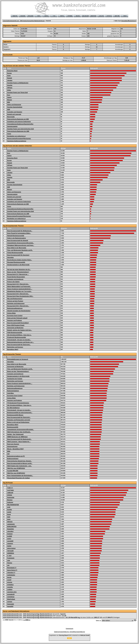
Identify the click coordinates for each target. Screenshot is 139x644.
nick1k (9, 512)
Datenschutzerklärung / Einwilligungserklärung (69, 632)
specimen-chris (12, 592)
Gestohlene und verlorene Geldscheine (19, 122)
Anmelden (125, 21)
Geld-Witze (10, 393)
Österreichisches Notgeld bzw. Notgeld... (19, 461)
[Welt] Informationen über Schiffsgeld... (19, 432)
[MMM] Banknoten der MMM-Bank (17, 437)
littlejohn (10, 522)
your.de (27, 620)
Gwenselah (11, 604)
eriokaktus (10, 585)
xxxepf (9, 580)
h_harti (9, 556)
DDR (9, 109)
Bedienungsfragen (13, 459)
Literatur (10, 80)
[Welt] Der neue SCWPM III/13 (16, 473)
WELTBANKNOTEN (13, 505)
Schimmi (10, 534)
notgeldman (11, 597)
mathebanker (11, 575)
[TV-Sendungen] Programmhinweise (18, 403)
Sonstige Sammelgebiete (15, 107)
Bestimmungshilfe (13, 427)
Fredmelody (11, 558)
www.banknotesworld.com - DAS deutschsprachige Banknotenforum (24, 21)
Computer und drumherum (15, 279)
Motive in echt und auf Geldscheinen (18, 422)
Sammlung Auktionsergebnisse (17, 141)
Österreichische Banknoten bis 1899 (18, 131)
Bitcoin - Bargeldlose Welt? (15, 449)
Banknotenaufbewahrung (15, 308)
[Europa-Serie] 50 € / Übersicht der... (18, 306)
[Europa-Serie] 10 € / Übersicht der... (18, 284)
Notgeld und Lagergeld (14, 114)
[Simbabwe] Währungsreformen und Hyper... (21, 245)
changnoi (10, 543)
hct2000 (10, 536)
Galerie (9, 97)
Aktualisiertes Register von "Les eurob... (19, 291)
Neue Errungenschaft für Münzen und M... (20, 463)
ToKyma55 (10, 551)
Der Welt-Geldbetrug (13, 408)
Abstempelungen (12, 446)
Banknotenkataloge (13, 391)
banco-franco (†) (12, 570)
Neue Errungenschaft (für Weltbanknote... (20, 231)
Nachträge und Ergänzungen (16, 303)
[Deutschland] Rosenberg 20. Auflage (18, 478)
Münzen (10, 100)
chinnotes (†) (11, 572)
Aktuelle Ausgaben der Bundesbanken (19, 311)
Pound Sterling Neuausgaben (16, 277)
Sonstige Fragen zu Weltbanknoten (18, 83)
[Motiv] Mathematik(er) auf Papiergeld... (19, 286)
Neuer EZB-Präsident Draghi (16, 325)
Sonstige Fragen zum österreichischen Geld (20, 129)
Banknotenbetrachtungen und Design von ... (21, 342)
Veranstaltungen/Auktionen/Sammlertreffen (20, 124)
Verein (9, 134)
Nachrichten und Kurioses (15, 347)
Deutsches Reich (12, 71)
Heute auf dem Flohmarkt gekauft (17, 318)
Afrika (9, 90)
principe (10, 582)
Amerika (10, 85)
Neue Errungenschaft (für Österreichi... (19, 345)
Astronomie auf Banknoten (15, 328)
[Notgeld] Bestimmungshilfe (16, 236)
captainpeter (11, 524)
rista (8, 560)
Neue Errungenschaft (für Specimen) (18, 255)
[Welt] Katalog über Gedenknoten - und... (19, 466)
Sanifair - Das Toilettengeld (15, 434)
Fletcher (10, 563)
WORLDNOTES (12, 526)
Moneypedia (11, 117)
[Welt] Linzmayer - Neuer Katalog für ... (19, 442)
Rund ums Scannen (13, 444)
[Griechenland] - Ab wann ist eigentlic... (19, 340)
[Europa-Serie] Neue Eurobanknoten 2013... (20, 296)
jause (9, 519)
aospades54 (11, 594)
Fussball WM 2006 (13, 471)
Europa (9, 73)
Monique (10, 500)
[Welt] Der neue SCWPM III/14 (16, 468)
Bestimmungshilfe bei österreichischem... (20, 413)
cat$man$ (10, 493)
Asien (9, 76)
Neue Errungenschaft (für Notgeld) (18, 240)
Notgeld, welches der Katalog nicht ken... (20, 330)
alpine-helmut (11, 548)
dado (9, 517)
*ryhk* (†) (10, 488)
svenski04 (10, 541)
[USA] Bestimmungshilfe (15, 332)
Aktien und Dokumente (14, 105)
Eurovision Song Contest (15, 316)
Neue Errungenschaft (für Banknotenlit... (19, 439)
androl (9, 539)
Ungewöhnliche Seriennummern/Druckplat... (21, 243)
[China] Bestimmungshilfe (15, 253)
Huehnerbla (11, 497)
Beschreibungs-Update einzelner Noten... (20, 260)
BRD (9, 102)
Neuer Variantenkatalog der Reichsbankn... (20, 476)
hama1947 (10, 606)
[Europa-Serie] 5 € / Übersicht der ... (18, 274)
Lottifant (10, 589)
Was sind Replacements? (15, 299)
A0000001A (11, 553)
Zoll (8, 454)
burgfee (9, 510)
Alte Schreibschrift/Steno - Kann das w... (19, 335)
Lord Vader (10, 490)
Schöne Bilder (11, 313)
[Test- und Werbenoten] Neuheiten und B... (20, 250)
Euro (9, 95)
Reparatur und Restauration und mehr (19, 420)
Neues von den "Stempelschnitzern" (18, 272)
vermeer (10, 602)
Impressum (69, 628)
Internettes (10, 257)
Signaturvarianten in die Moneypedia (18, 265)
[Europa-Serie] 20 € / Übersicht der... (18, 294)
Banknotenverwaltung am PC (16, 456)
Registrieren (132, 21)
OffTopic (10, 88)
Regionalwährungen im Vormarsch (18, 359)
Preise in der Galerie (13, 282)
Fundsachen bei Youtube (15, 379)
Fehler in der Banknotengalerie (16, 238)
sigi (8, 565)
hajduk (9, 546)
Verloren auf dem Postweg (15, 301)
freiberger (10, 502)
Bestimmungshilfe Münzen (15, 415)
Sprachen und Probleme (15, 320)
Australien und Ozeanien (15, 112)
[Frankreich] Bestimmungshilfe (17, 337)
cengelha (10, 587)
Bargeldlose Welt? (13, 349)
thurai (9, 514)
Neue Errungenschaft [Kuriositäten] (18, 323)
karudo (9, 577)
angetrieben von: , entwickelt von (69, 635)
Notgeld (10, 78)
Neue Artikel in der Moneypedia (17, 248)
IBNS (9, 451)
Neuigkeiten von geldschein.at (16, 136)
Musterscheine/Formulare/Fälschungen (19, 139)
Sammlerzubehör (12, 126)
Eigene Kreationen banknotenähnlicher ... (20, 289)
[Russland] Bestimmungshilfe (16, 262)
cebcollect (10, 531)
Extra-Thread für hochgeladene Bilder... (19, 233)
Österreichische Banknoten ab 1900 (18, 119)
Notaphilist (10, 529)
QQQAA (10, 495)
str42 (9, 507)
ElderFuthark (11, 599)
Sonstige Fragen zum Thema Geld (17, 92)
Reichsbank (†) (12, 568)
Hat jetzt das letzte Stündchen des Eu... (19, 270)
